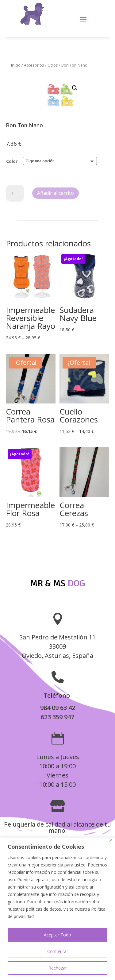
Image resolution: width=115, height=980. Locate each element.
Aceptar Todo (57, 935)
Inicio (16, 65)
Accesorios (34, 65)
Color (12, 161)
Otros (53, 65)
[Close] (111, 840)
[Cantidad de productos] (15, 193)
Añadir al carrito (56, 193)
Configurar (58, 951)
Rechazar (58, 968)
